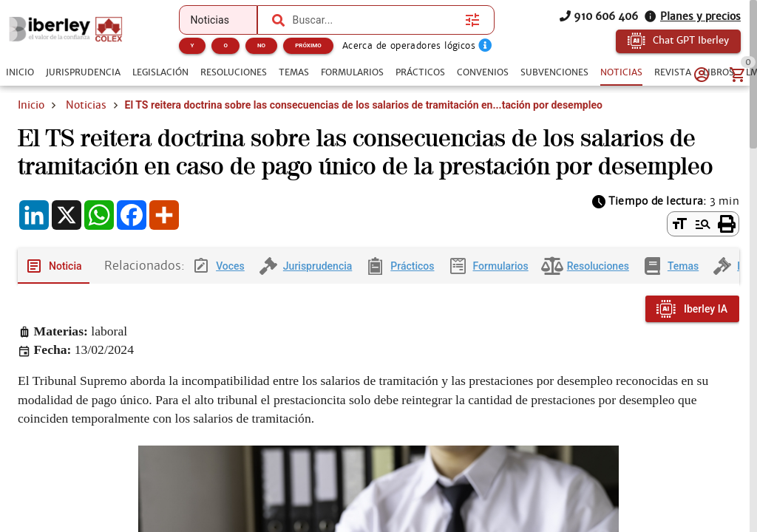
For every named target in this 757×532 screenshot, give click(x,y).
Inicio (31, 105)
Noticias (86, 105)
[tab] (20, 72)
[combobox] (376, 20)
